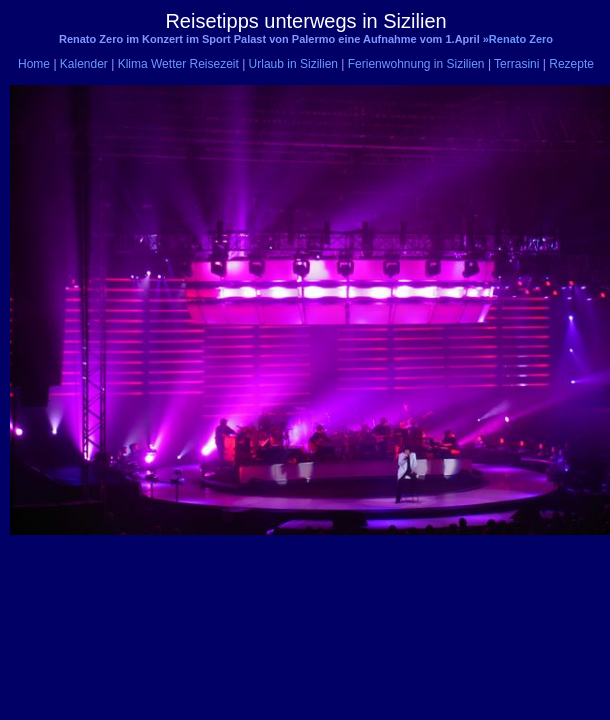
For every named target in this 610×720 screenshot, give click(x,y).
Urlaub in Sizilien (295, 64)
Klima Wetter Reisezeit (180, 64)
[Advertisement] (306, 592)
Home (35, 64)
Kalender (84, 64)
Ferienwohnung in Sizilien (418, 64)
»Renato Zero (518, 39)
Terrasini (518, 64)
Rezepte (571, 64)
